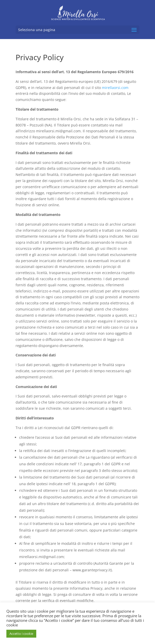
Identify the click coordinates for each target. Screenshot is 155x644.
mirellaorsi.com (115, 88)
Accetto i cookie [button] (21, 634)
